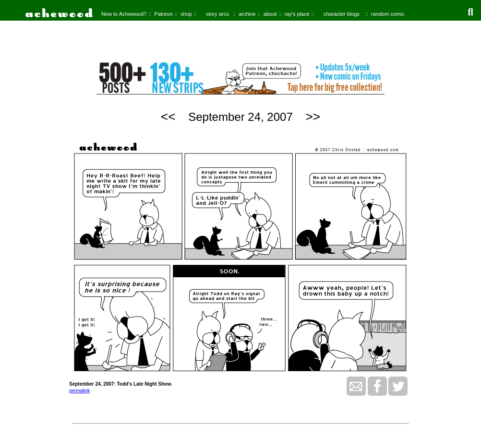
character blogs (342, 14)
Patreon (163, 14)
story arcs (217, 14)
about (270, 14)
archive (247, 14)
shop (186, 14)
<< (168, 117)
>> (313, 117)
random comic (388, 14)
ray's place (297, 14)
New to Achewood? (124, 14)
